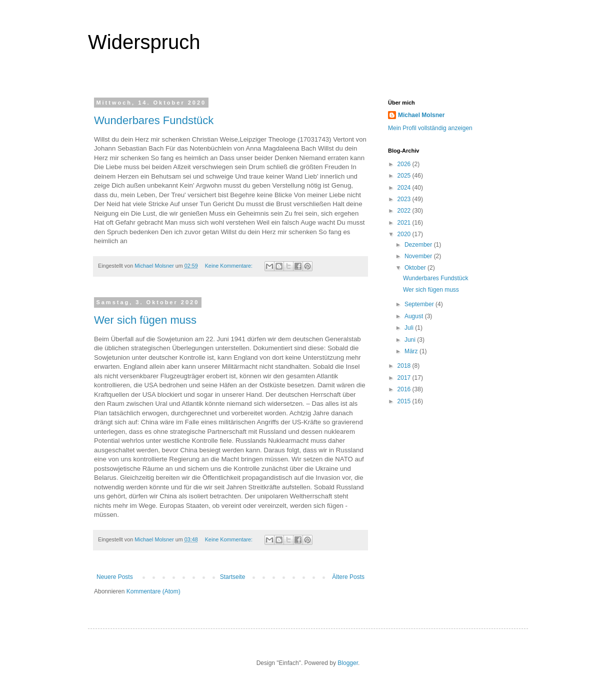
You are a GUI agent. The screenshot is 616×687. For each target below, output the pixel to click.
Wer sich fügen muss (145, 320)
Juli (410, 328)
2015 (405, 401)
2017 (405, 378)
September (420, 304)
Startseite (233, 577)
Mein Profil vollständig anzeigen (430, 128)
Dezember (419, 245)
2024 (405, 188)
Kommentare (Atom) (153, 591)
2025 (405, 176)
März (412, 351)
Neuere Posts (115, 577)
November (419, 256)
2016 (405, 389)
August (415, 316)
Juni (411, 340)
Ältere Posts (348, 577)
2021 (405, 223)
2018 (405, 366)
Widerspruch (144, 42)
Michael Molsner (421, 115)
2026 (405, 164)
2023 (405, 199)
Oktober (416, 268)
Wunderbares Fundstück (154, 120)
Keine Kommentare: (229, 266)
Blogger (348, 663)
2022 (405, 211)
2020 (405, 234)
